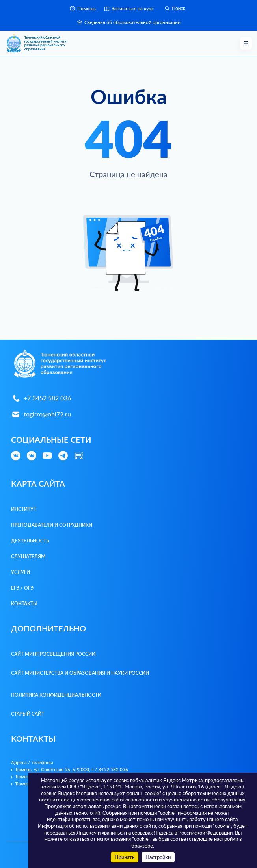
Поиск (174, 9)
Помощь (83, 9)
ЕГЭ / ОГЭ (22, 588)
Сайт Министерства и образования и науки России (80, 673)
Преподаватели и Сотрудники (52, 525)
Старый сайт (28, 714)
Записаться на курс (129, 9)
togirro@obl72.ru (41, 414)
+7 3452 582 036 (41, 398)
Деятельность (30, 541)
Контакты (24, 604)
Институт (24, 509)
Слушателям (28, 556)
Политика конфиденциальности (56, 695)
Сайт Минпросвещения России (53, 654)
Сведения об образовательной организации (128, 22)
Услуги (20, 572)
